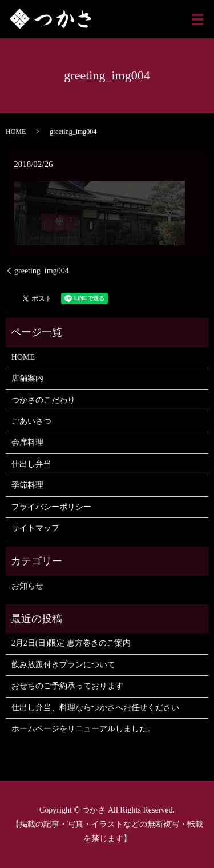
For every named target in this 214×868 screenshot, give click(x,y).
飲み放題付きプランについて (63, 665)
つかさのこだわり (43, 400)
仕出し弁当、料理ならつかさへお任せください (95, 708)
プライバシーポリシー (51, 507)
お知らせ (27, 586)
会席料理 (27, 442)
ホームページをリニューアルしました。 (83, 729)
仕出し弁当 (31, 464)
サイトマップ (35, 528)
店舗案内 (27, 378)
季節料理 (27, 485)
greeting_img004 (42, 271)
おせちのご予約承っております (67, 686)
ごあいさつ (31, 421)
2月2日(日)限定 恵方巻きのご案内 (71, 643)
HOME (16, 132)
